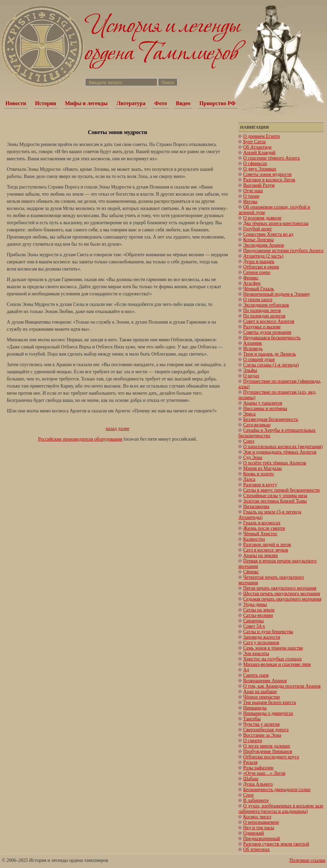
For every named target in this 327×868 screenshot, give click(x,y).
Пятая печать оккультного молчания (280, 588)
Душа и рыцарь (259, 261)
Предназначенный (262, 839)
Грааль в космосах (262, 523)
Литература (131, 103)
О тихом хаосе (258, 300)
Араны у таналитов (263, 403)
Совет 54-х (254, 626)
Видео (183, 103)
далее (124, 429)
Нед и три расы (259, 828)
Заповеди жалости (262, 637)
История (46, 103)
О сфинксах (255, 163)
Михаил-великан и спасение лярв (277, 664)
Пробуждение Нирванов (268, 751)
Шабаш (251, 779)
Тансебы (252, 719)
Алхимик (253, 343)
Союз (249, 441)
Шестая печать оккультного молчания (282, 594)
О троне (251, 196)
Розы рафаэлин (258, 768)
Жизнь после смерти (264, 528)
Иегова (250, 202)
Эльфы (250, 370)
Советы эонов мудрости (267, 174)
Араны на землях (261, 555)
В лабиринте (256, 800)
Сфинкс (251, 572)
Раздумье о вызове (262, 327)
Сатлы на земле (259, 610)
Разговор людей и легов (267, 545)
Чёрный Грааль (259, 289)
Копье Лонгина (259, 240)
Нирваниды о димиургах (268, 713)
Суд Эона (253, 457)
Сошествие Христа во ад (268, 234)
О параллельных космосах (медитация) (283, 447)
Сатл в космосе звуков (266, 550)
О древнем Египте (262, 136)
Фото (161, 103)
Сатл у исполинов (261, 643)
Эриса (249, 414)
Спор (248, 795)
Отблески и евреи (261, 267)
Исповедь (253, 349)
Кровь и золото (259, 474)
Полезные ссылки (307, 860)
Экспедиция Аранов (263, 245)
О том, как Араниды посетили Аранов (282, 686)
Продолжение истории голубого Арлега (283, 251)
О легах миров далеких (267, 746)
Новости (16, 103)
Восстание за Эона (262, 735)
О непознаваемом (261, 822)
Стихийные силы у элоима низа (275, 496)
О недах (251, 376)
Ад (246, 670)
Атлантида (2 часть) (263, 256)
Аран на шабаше (260, 692)
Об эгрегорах (256, 849)
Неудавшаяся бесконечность (272, 338)
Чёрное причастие (262, 697)
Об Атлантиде (258, 147)
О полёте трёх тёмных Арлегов (275, 463)
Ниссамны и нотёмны (265, 408)
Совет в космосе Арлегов (269, 321)
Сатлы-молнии (258, 615)
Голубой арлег (258, 229)
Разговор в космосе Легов (269, 180)
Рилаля (250, 762)
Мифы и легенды (86, 103)
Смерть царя (256, 675)
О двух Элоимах (260, 169)
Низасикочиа (256, 506)
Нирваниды (255, 708)
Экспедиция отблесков (266, 305)
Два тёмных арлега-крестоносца (276, 223)
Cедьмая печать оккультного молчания (282, 599)
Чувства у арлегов (261, 724)
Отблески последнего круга (271, 757)
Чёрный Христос (260, 534)
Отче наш (253, 191)
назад (112, 429)
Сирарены (253, 621)
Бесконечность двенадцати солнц (277, 790)
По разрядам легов (262, 310)
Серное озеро (257, 272)
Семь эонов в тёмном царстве (273, 648)
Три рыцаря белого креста (270, 702)
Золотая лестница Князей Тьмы (275, 501)
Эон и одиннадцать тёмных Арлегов (280, 452)
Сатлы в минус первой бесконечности (282, 490)
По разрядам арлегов (264, 316)
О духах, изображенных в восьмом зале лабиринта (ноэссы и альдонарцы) (281, 809)
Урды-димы (255, 604)
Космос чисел (257, 817)
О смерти (253, 741)
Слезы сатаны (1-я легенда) (271, 365)
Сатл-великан (257, 425)
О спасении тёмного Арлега (271, 158)
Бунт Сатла (254, 142)
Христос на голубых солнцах (272, 659)
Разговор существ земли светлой (276, 844)
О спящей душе (259, 359)
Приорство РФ (217, 103)
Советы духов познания (267, 332)
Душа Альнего (258, 784)
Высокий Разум (259, 185)
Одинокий (254, 833)
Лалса (249, 479)
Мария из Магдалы (262, 468)
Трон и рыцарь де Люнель (270, 354)
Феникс (251, 278)
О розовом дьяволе (262, 218)
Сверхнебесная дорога (266, 730)
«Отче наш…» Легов (264, 773)
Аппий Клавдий (259, 153)
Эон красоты (256, 653)
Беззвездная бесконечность (271, 419)
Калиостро (254, 539)
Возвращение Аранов (265, 681)
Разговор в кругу (260, 485)
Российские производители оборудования (80, 439)
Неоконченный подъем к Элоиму (277, 294)
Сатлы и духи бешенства (268, 632)
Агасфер (252, 283)
